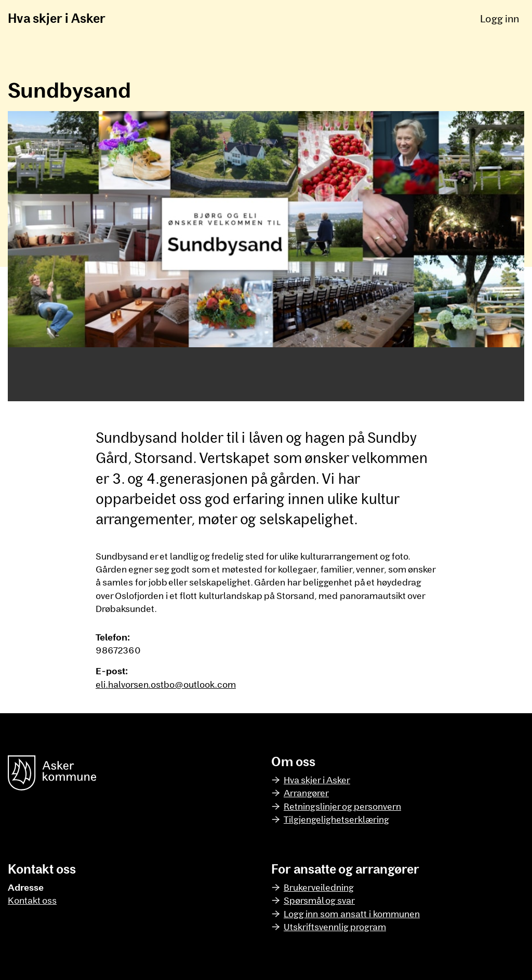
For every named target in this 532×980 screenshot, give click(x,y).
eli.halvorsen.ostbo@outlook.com (166, 684)
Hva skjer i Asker (57, 18)
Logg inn (500, 18)
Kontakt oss (32, 900)
